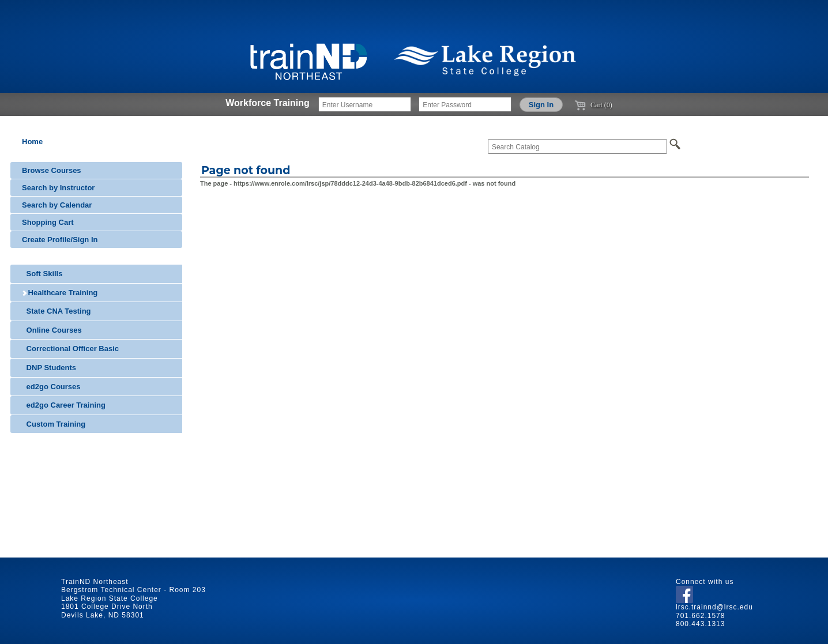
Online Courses (52, 330)
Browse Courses (52, 170)
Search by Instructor (58, 188)
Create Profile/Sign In (60, 240)
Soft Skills (42, 274)
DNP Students (49, 368)
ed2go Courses (51, 387)
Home (32, 142)
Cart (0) (593, 105)
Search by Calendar (57, 205)
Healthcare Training (60, 293)
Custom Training (54, 424)
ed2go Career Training (64, 405)
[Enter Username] (365, 104)
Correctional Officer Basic (70, 349)
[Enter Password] (465, 104)
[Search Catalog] (577, 146)
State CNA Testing (57, 311)
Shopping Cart (48, 222)
